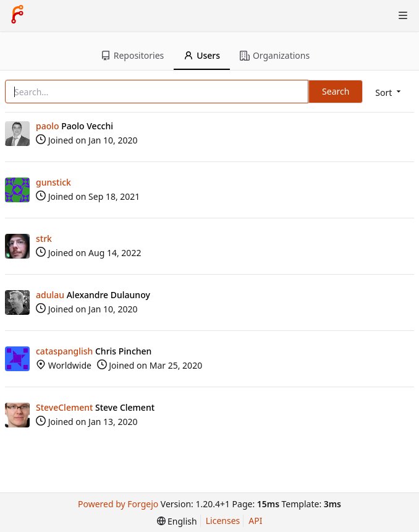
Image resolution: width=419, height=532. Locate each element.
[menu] (389, 92)
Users (202, 55)
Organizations (275, 55)
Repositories (132, 55)
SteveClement (64, 407)
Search (336, 91)
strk (44, 238)
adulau (50, 295)
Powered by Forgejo (118, 504)
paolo (48, 126)
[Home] (17, 15)
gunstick (53, 182)
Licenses (223, 521)
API (255, 521)
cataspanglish (64, 351)
